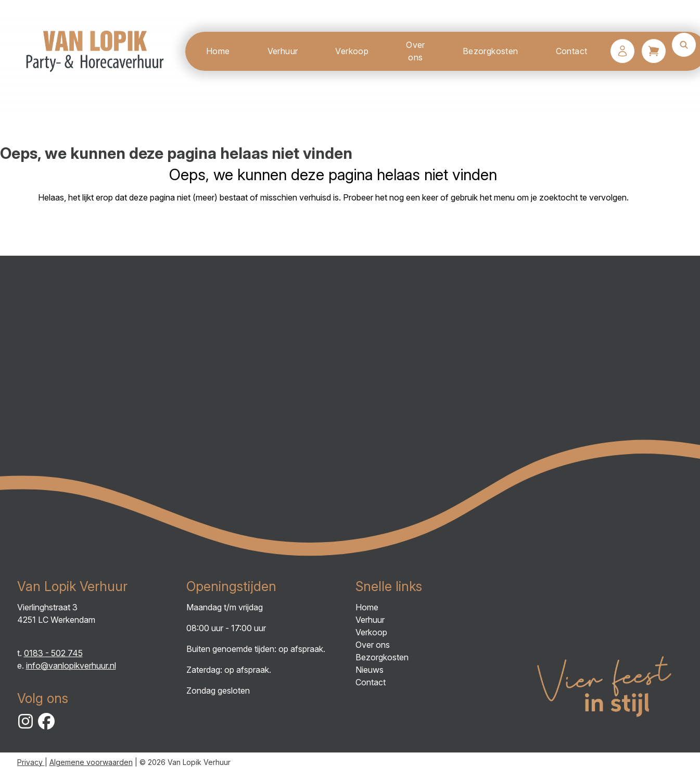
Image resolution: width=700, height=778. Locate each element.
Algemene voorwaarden (91, 762)
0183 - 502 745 (53, 653)
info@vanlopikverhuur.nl (71, 666)
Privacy (31, 762)
